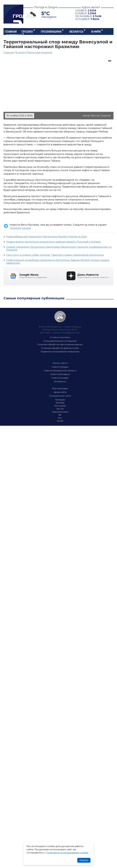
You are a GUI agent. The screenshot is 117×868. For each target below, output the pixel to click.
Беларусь (76, 31)
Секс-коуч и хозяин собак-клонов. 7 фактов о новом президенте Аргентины (55, 255)
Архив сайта (60, 392)
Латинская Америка (39, 52)
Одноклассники (60, 412)
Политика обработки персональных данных (60, 344)
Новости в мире (60, 378)
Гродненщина (51, 31)
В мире (96, 31)
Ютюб (60, 421)
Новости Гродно (60, 367)
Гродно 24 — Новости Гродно (60, 317)
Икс (60, 418)
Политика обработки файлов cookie (60, 348)
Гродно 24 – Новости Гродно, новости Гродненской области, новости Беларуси (13, 14)
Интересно (14, 35)
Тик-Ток (60, 409)
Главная (11, 31)
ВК (60, 415)
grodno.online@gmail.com (67, 333)
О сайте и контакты (60, 337)
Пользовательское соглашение (60, 341)
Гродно (27, 31)
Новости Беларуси (60, 374)
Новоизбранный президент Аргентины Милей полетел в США (46, 237)
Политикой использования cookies (67, 853)
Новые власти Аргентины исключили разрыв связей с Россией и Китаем (54, 242)
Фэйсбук (60, 403)
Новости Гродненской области (60, 371)
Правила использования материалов (60, 352)
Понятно (84, 860)
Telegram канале (20, 228)
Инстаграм (60, 406)
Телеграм (60, 400)
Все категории (60, 388)
